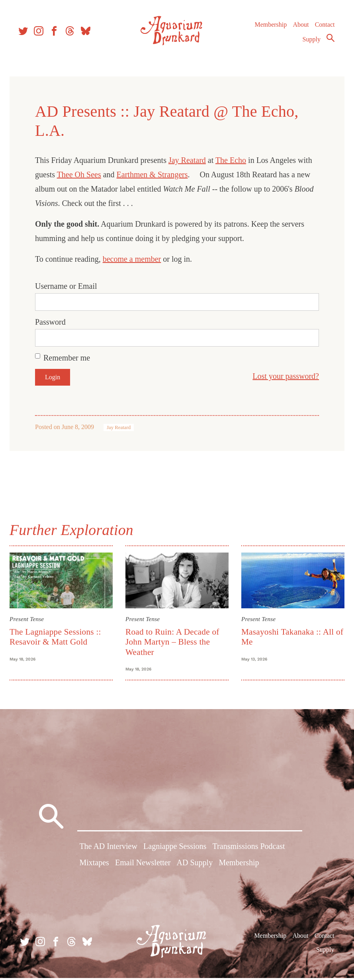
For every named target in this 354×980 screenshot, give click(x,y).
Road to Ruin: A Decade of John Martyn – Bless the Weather (174, 641)
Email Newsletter (143, 866)
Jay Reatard (190, 160)
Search (329, 41)
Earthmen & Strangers (155, 174)
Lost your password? (283, 376)
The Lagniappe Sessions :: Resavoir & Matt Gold (59, 636)
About (299, 28)
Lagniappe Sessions (175, 850)
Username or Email (69, 286)
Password (54, 322)
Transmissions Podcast (249, 850)
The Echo (234, 160)
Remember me (70, 358)
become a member (135, 259)
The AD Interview (108, 850)
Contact (323, 28)
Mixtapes (94, 866)
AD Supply (195, 866)
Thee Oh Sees (82, 174)
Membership (269, 28)
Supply (310, 42)
